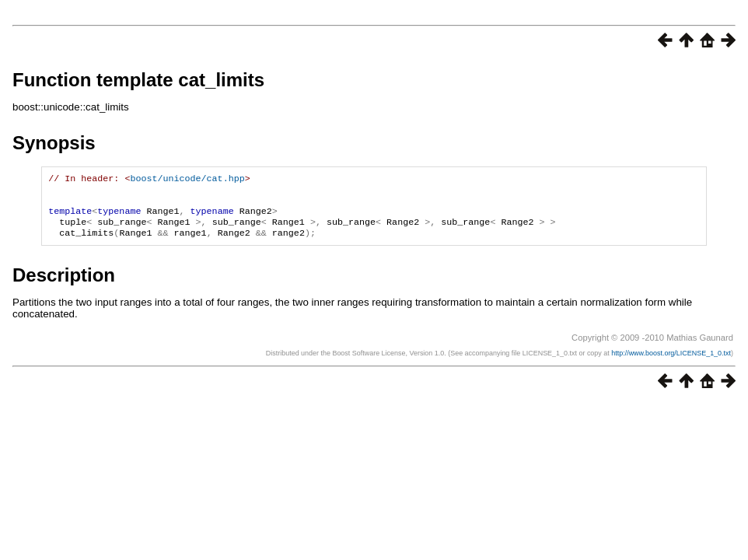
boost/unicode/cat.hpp (187, 180)
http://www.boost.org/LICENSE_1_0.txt (671, 362)
